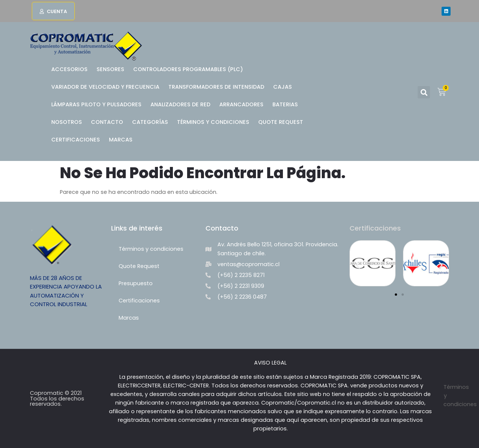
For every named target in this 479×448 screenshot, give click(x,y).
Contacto (107, 122)
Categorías (150, 122)
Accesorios (69, 69)
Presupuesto (136, 283)
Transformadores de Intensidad (216, 87)
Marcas (121, 140)
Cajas (283, 87)
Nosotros (67, 122)
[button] (53, 11)
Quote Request (281, 122)
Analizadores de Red (180, 104)
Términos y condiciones (213, 122)
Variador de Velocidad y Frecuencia (105, 87)
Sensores (110, 69)
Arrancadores (241, 104)
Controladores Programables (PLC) (188, 69)
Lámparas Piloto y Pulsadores (96, 104)
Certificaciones (76, 140)
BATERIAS (285, 104)
